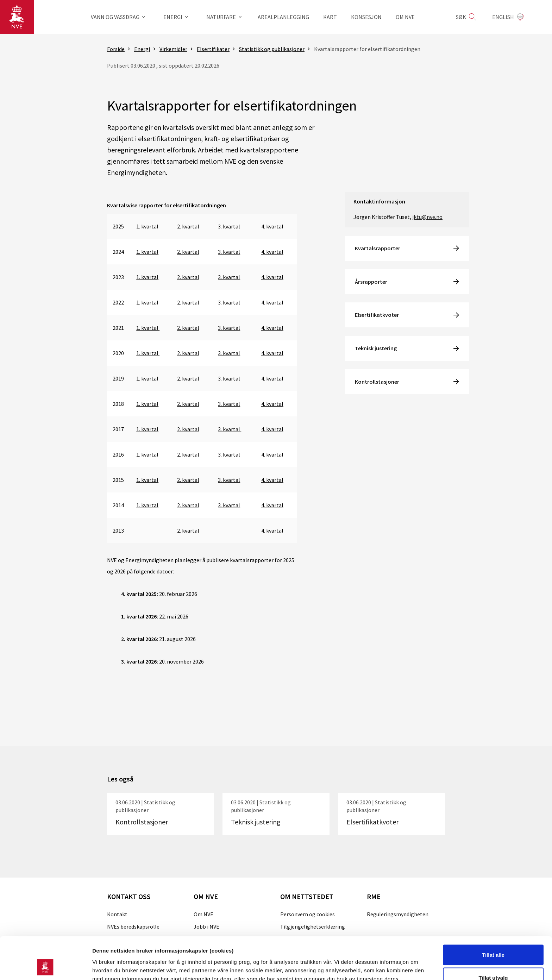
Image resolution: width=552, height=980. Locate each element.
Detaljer (375, 962)
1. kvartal (147, 226)
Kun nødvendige (493, 961)
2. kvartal (188, 226)
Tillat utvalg (493, 938)
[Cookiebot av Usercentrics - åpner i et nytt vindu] (46, 966)
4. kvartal (272, 226)
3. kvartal (229, 226)
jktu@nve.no (427, 217)
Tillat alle (493, 915)
